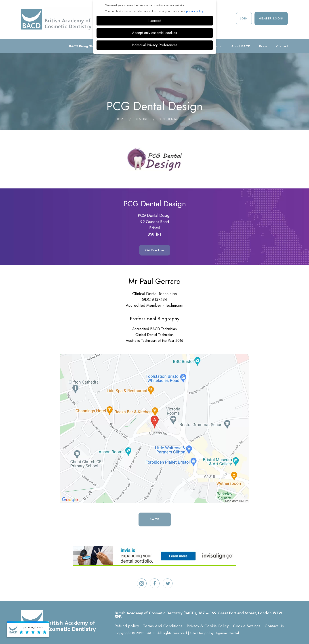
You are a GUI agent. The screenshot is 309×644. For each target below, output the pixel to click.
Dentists (142, 119)
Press (263, 46)
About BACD (241, 46)
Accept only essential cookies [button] (154, 33)
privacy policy (195, 11)
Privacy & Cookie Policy (208, 626)
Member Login (271, 19)
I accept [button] (154, 21)
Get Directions (155, 250)
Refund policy (127, 626)
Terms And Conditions (163, 626)
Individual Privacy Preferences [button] (155, 45)
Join (244, 19)
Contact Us (274, 626)
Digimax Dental (227, 633)
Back (155, 519)
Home (121, 119)
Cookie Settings (247, 626)
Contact (282, 46)
